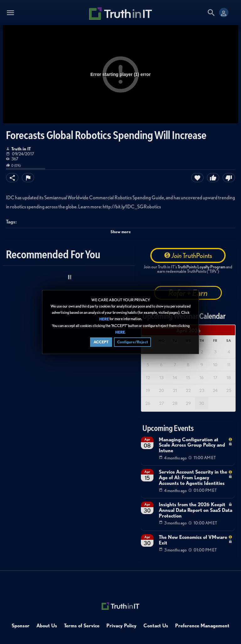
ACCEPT (101, 342)
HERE (104, 320)
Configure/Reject (132, 342)
